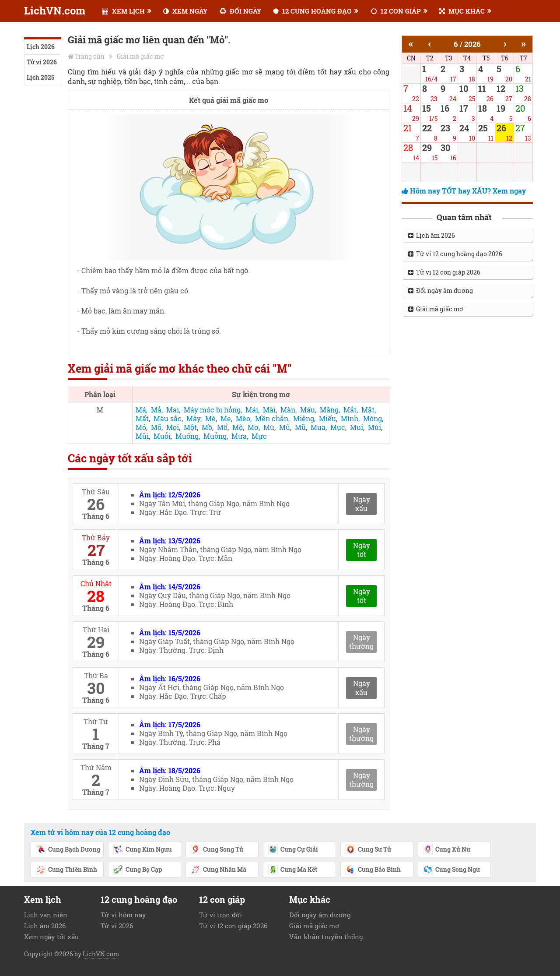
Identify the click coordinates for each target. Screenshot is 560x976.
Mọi (173, 427)
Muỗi (162, 436)
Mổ (222, 427)
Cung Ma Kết (292, 870)
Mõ (156, 427)
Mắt (350, 410)
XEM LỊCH (123, 11)
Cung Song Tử (217, 850)
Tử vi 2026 (42, 62)
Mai (173, 410)
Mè (210, 418)
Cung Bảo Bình (373, 870)
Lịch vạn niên (46, 915)
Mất (142, 418)
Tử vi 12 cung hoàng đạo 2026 (455, 254)
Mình (350, 418)
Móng (373, 418)
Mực (259, 436)
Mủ (285, 427)
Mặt (368, 410)
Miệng (304, 418)
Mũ (300, 427)
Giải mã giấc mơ (140, 56)
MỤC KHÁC (462, 11)
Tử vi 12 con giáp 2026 (444, 272)
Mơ (253, 427)
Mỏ (141, 427)
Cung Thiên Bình (66, 870)
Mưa (239, 436)
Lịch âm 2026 (432, 235)
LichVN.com (55, 11)
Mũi (142, 436)
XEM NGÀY (185, 11)
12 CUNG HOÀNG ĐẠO (312, 11)
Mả (156, 410)
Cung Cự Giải (293, 850)
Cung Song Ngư (451, 870)
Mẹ (226, 418)
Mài (269, 410)
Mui (357, 427)
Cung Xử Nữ (446, 850)
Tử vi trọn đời (220, 915)
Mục (338, 427)
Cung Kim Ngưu (142, 850)
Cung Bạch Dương (68, 850)
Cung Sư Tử (368, 850)
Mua (318, 427)
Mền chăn (272, 418)
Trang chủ (90, 56)
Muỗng (215, 436)
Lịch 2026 (41, 47)
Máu (308, 410)
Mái (252, 410)
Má (141, 410)
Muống (187, 436)
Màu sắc (168, 418)
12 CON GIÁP (396, 11)
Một (190, 427)
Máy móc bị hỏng (212, 410)
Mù (269, 427)
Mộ (238, 427)
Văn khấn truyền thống (326, 937)
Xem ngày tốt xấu (51, 937)
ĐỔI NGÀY (240, 11)
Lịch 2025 (40, 77)
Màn (288, 410)
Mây (193, 418)
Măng (329, 410)
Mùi (374, 427)
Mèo (243, 418)
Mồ (207, 427)
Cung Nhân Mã (218, 870)
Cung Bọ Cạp (137, 870)
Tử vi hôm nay (123, 915)
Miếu (327, 418)
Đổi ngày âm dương (441, 291)
